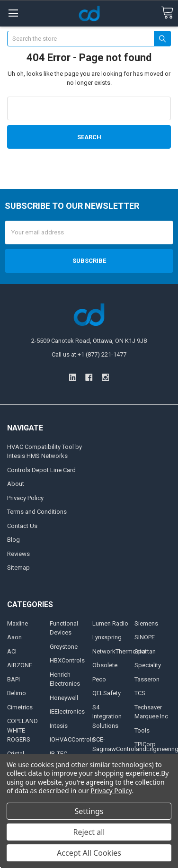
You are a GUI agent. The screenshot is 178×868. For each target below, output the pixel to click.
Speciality (148, 665)
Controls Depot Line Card (41, 470)
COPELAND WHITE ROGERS (22, 730)
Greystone (64, 647)
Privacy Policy (25, 498)
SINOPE (145, 637)
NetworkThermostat (120, 651)
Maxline (18, 623)
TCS (140, 693)
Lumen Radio (110, 623)
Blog (13, 540)
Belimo (17, 693)
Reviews (18, 554)
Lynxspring (107, 637)
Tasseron (147, 679)
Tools (142, 730)
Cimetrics (20, 707)
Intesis (59, 726)
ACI (12, 651)
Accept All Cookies (89, 853)
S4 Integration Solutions (107, 716)
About (16, 484)
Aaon (14, 637)
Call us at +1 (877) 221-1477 (89, 354)
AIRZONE (20, 665)
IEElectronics (67, 711)
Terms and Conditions (37, 512)
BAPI (13, 679)
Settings (89, 811)
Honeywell (64, 698)
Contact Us (22, 526)
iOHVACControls (72, 739)
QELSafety (107, 693)
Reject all (89, 832)
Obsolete (105, 665)
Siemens (146, 623)
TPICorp (145, 744)
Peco (99, 679)
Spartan (145, 651)
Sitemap (18, 568)
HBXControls (67, 660)
